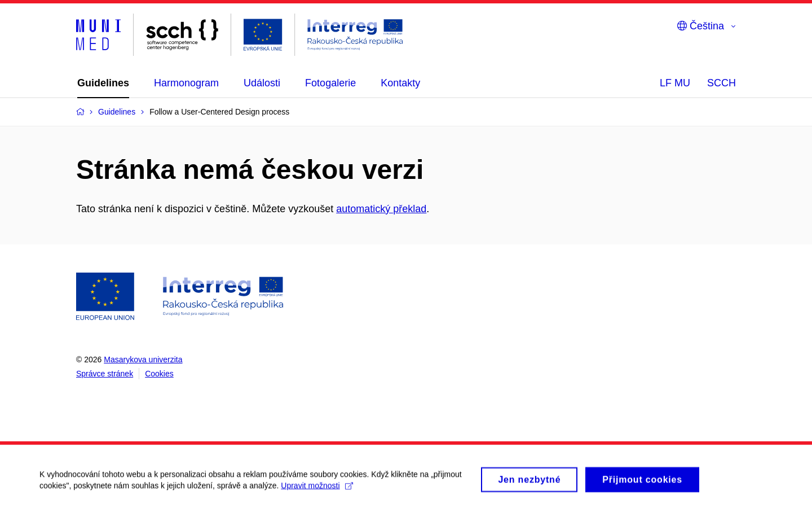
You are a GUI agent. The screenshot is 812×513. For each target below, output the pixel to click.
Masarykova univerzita (143, 359)
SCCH (721, 83)
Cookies (159, 374)
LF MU (675, 83)
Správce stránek (105, 374)
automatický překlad (381, 209)
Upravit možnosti (317, 490)
